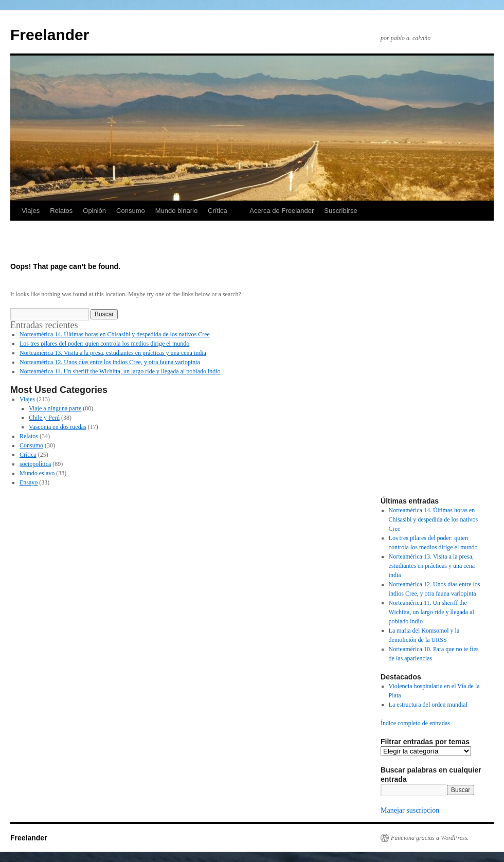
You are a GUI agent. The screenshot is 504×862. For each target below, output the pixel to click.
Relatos (61, 211)
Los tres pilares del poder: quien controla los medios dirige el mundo (104, 344)
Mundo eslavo (37, 473)
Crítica (218, 211)
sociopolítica (35, 464)
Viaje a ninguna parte (55, 408)
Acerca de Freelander (282, 211)
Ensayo (29, 482)
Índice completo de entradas (415, 723)
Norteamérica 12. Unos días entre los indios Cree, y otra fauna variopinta (110, 362)
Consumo (131, 211)
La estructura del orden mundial (428, 705)
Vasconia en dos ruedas (58, 427)
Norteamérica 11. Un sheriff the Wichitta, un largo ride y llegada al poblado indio (120, 371)
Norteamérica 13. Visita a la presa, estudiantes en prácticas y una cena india (113, 353)
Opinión (94, 211)
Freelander (50, 35)
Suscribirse (340, 211)
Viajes (31, 211)
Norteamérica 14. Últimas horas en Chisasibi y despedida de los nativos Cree (115, 334)
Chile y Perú (44, 418)
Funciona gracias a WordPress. (430, 838)
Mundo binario (176, 211)
